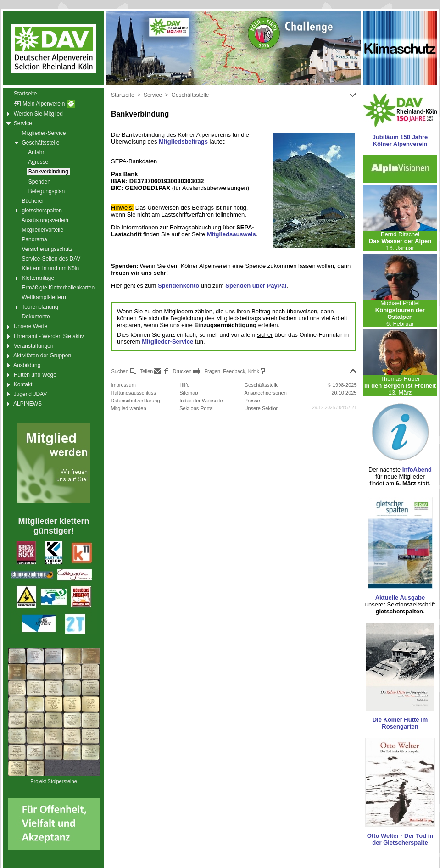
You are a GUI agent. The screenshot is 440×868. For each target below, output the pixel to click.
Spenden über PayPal (256, 286)
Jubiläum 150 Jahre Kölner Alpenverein (400, 140)
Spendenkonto (178, 286)
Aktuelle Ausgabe (400, 598)
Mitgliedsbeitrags (183, 142)
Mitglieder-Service (167, 342)
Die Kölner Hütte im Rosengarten (400, 723)
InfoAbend (417, 470)
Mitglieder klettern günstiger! (53, 526)
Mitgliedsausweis (231, 234)
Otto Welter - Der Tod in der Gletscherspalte (400, 839)
